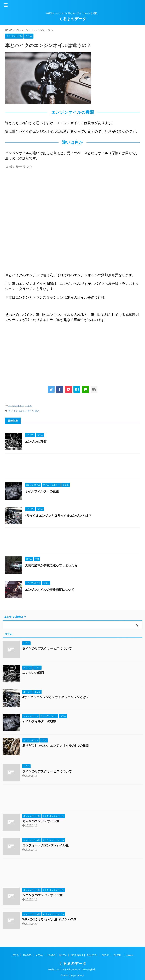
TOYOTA (27, 955)
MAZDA (63, 955)
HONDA (51, 955)
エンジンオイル (16, 406)
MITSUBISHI (77, 955)
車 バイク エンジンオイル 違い (24, 411)
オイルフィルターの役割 (42, 491)
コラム (29, 406)
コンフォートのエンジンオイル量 (45, 845)
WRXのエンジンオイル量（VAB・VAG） (51, 919)
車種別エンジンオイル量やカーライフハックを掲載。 (73, 969)
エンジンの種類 (36, 442)
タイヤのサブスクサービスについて (47, 649)
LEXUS (15, 955)
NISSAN (39, 955)
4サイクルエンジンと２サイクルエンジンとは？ (58, 516)
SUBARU (118, 955)
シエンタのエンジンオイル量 (42, 895)
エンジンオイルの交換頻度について (50, 590)
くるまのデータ (73, 19)
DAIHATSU (92, 955)
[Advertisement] (34, 194)
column (130, 955)
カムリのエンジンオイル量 (41, 821)
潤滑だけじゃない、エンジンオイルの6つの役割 (56, 746)
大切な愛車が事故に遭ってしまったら (51, 565)
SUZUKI (106, 955)
